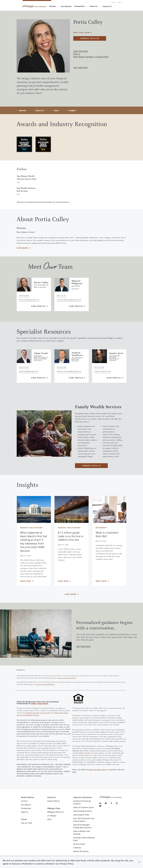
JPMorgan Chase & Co (56, 812)
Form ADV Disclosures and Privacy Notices (84, 820)
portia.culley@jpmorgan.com (29, 300)
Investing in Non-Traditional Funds (84, 839)
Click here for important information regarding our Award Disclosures (43, 202)
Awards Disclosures (81, 851)
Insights (72, 110)
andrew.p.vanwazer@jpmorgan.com (69, 371)
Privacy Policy (67, 864)
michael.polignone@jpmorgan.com (69, 300)
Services (54, 6)
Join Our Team (27, 823)
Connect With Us (54, 801)
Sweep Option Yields (81, 815)
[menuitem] (66, 7)
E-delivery (77, 848)
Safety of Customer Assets (84, 808)
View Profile (38, 306)
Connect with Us (90, 38)
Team (56, 110)
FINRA (81, 753)
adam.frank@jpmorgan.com (29, 371)
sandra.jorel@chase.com (103, 371)
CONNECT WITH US (91, 466)
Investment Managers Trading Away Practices (82, 826)
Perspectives (81, 6)
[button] (139, 862)
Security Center (79, 844)
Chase (50, 819)
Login (120, 2)
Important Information (97, 770)
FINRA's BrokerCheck (39, 704)
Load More (70, 594)
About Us (95, 6)
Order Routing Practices (83, 811)
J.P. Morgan (52, 816)
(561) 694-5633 (83, 646)
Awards (22, 110)
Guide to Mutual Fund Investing (82, 833)
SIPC (88, 753)
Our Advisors (26, 805)
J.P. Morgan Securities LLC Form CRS (38, 713)
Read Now (26, 581)
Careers (114, 2)
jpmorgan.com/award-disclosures (67, 678)
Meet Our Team (82, 33)
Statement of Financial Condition (82, 802)
